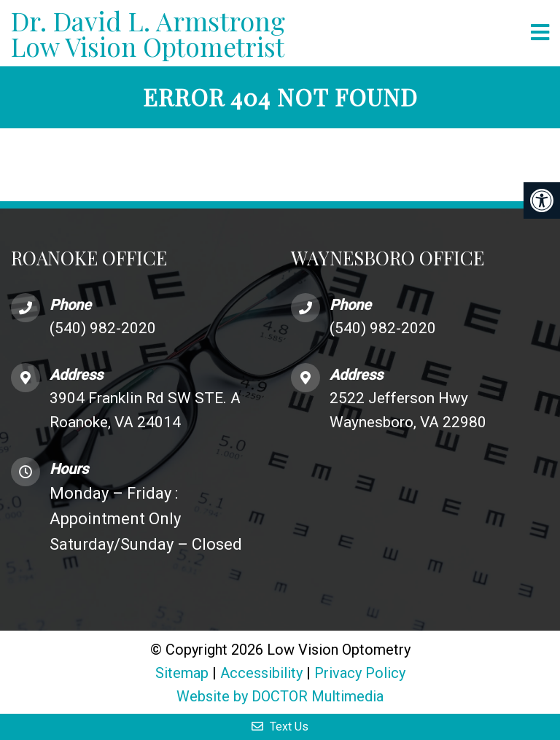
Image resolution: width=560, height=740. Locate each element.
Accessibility (261, 673)
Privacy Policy (360, 673)
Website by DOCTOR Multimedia (280, 696)
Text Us (280, 727)
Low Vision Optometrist (265, 33)
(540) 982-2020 (103, 328)
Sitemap (182, 673)
